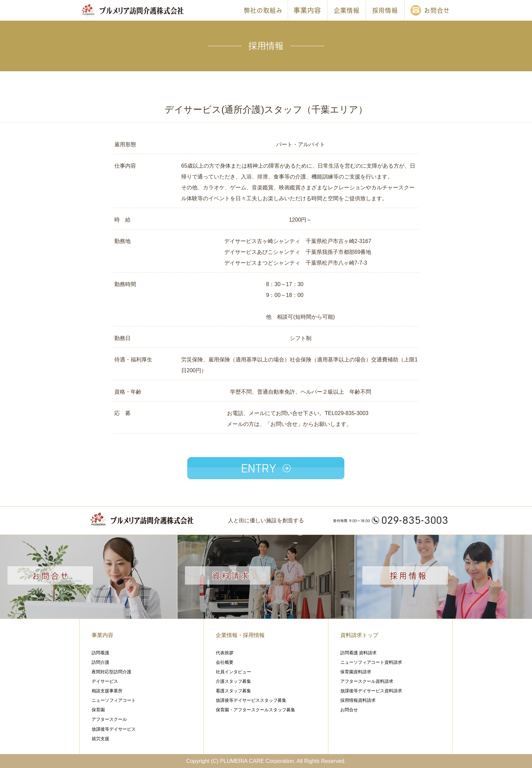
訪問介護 (100, 662)
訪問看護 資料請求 (359, 653)
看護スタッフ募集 (233, 691)
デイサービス (105, 681)
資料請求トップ (359, 635)
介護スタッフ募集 (233, 681)
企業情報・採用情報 (240, 635)
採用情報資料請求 (358, 700)
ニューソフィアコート (114, 700)
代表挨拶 (225, 653)
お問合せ (349, 710)
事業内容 (102, 635)
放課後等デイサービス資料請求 (371, 691)
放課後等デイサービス (114, 729)
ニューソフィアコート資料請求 (371, 662)
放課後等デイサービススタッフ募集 (251, 700)
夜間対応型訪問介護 (111, 672)
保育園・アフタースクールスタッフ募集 (255, 710)
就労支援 (100, 739)
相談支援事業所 (107, 691)
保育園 (98, 710)
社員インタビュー (233, 672)
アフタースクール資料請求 (367, 681)
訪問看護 (100, 653)
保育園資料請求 (356, 672)
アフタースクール (109, 719)
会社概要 (225, 662)
